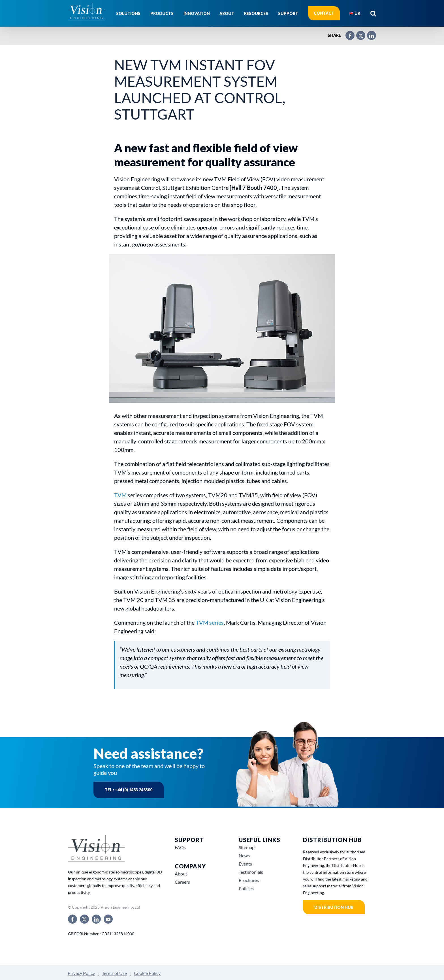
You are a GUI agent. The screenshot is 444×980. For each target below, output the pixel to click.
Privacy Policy (81, 973)
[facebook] (72, 919)
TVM (121, 495)
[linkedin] (96, 919)
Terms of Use (114, 973)
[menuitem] (355, 13)
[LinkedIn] (369, 33)
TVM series (210, 622)
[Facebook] (347, 33)
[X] (358, 33)
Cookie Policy (147, 973)
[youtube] (108, 919)
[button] (373, 13)
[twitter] (84, 919)
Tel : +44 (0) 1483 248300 (129, 790)
